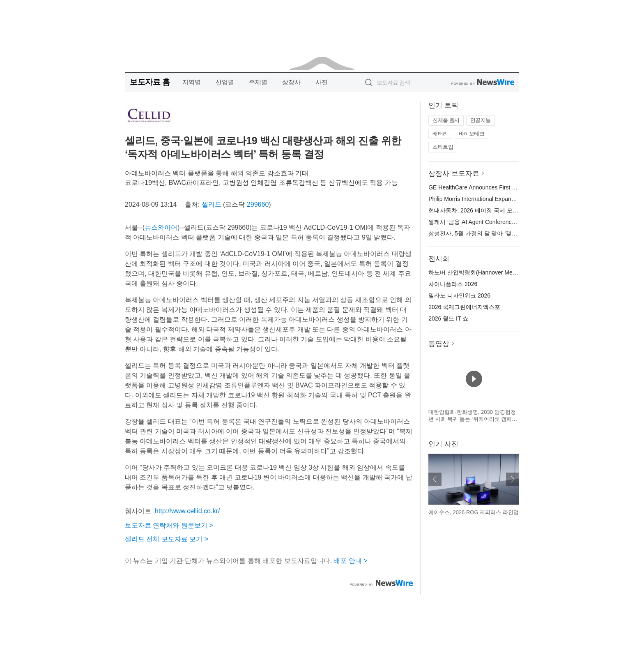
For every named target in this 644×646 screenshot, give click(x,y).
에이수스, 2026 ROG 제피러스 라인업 (474, 512)
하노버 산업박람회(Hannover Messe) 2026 (483, 272)
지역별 (192, 82)
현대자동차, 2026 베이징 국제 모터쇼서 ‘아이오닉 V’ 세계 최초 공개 (515, 210)
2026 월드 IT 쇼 (448, 318)
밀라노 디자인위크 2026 (459, 295)
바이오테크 (472, 134)
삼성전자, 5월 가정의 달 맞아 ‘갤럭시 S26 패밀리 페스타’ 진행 (507, 233)
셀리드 (212, 204)
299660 (258, 204)
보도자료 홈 (150, 82)
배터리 (440, 134)
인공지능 (481, 120)
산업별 (225, 82)
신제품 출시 (446, 120)
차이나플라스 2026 (453, 284)
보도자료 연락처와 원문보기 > (169, 525)
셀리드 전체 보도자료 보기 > (167, 539)
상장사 (291, 82)
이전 (435, 479)
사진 (322, 82)
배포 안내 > (350, 561)
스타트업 (443, 147)
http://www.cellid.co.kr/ (187, 511)
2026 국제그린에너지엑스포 (464, 307)
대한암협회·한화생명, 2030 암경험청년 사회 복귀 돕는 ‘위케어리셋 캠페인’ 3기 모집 (473, 419)
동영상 (439, 344)
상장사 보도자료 (454, 174)
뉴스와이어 (161, 227)
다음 (513, 479)
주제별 (258, 82)
